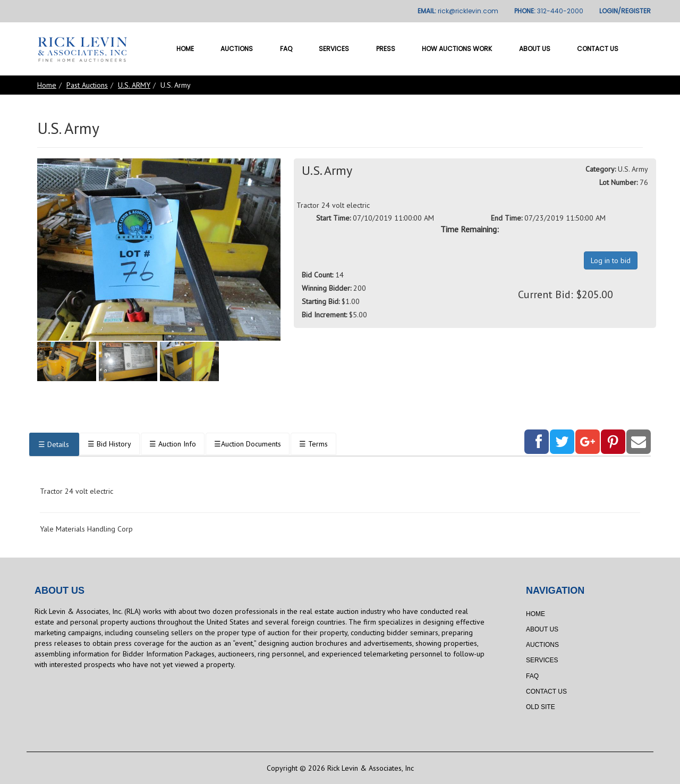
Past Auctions (87, 85)
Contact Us (598, 49)
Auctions (237, 49)
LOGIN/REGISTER (625, 11)
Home (185, 49)
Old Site (541, 707)
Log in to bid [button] (611, 260)
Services (334, 49)
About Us (535, 49)
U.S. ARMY (134, 85)
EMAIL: (458, 11)
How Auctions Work (457, 49)
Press (386, 49)
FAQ (286, 49)
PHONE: (549, 11)
